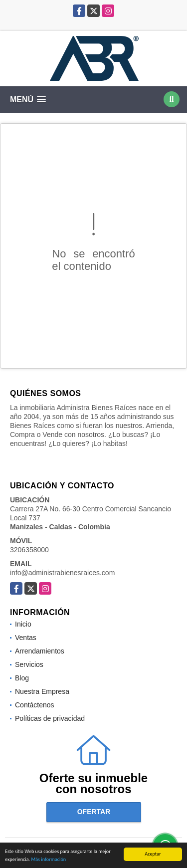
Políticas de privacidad (50, 718)
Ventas (26, 638)
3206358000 (29, 550)
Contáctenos (35, 705)
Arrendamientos (40, 651)
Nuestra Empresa (42, 691)
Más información (48, 860)
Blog (22, 678)
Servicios (29, 664)
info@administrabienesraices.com (62, 573)
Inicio (23, 624)
